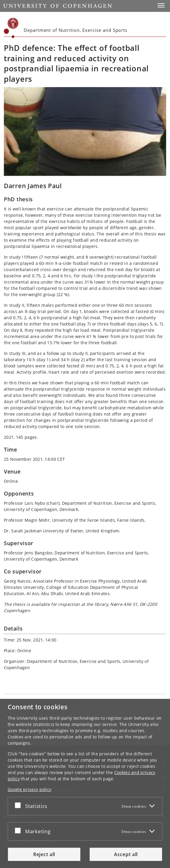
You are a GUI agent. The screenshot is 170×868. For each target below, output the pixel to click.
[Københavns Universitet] (11, 28)
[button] (161, 5)
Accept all (126, 854)
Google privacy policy (29, 789)
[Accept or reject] (19, 805)
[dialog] (85, 783)
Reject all (44, 854)
